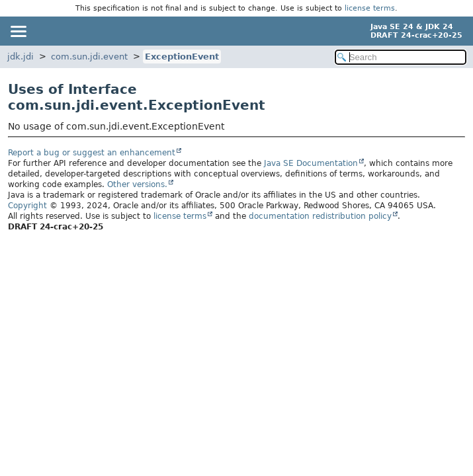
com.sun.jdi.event (89, 57)
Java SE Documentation (311, 163)
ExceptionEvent (182, 57)
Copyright (27, 206)
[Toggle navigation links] (18, 31)
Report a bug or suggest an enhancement (92, 153)
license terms (370, 8)
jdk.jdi (21, 57)
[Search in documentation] (401, 57)
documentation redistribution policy (320, 216)
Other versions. (137, 184)
